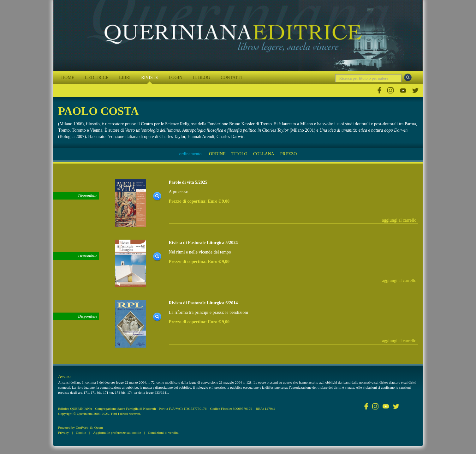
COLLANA (264, 154)
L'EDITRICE (97, 78)
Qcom (99, 427)
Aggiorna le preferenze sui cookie (117, 433)
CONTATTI (231, 78)
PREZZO (288, 154)
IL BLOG (201, 78)
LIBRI (125, 78)
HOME (68, 78)
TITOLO (239, 154)
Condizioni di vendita (163, 433)
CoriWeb (82, 427)
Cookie (81, 433)
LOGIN (176, 78)
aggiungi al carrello (399, 220)
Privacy (63, 433)
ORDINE (217, 154)
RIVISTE (150, 78)
